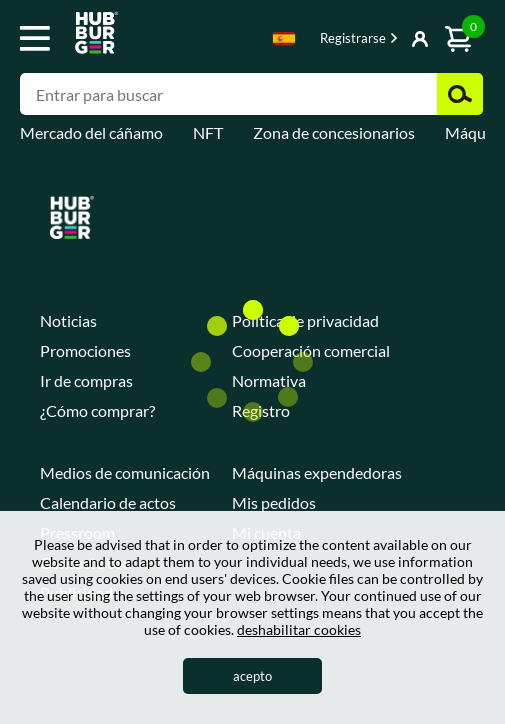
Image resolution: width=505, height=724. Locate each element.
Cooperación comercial (311, 350)
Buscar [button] (460, 94)
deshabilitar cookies (299, 629)
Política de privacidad (305, 320)
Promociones (85, 350)
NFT (208, 132)
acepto (252, 676)
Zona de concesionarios (334, 132)
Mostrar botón (376, 40)
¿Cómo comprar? (97, 410)
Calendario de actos (108, 502)
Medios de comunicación (125, 472)
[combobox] (284, 42)
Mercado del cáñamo (91, 132)
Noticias (68, 320)
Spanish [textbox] (284, 38)
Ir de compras (86, 380)
